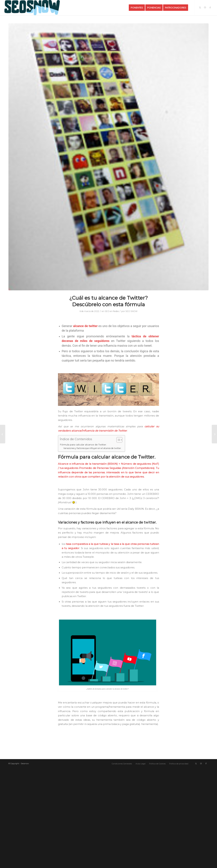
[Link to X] (200, 7)
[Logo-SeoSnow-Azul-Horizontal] (32, 8)
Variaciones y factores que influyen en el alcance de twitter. (92, 448)
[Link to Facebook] (210, 7)
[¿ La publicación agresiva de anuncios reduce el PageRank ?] (214, 434)
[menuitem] (137, 8)
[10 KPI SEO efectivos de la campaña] (3, 434)
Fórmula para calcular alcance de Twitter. (83, 445)
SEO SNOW (131, 311)
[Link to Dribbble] (205, 7)
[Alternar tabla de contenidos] (118, 440)
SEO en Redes (112, 311)
